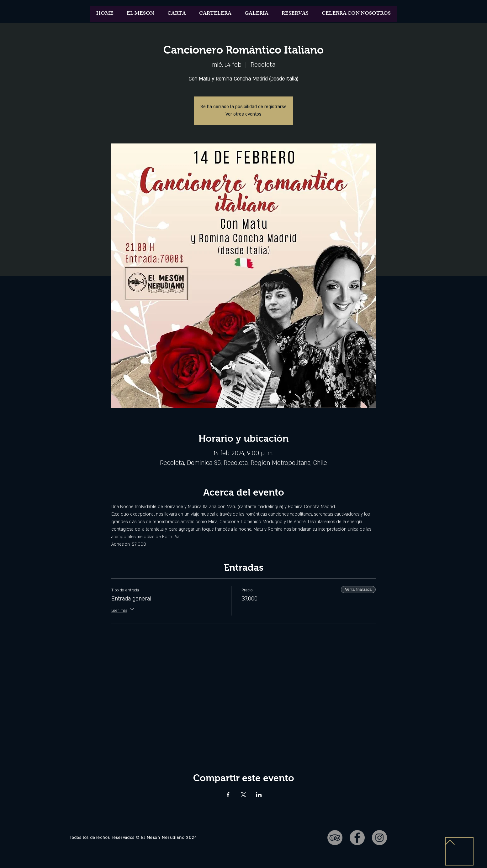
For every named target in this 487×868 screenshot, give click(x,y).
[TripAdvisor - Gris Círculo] (335, 838)
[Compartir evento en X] (243, 795)
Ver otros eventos (243, 114)
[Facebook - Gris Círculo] (357, 838)
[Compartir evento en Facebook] (228, 795)
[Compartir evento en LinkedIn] (259, 795)
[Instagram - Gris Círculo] (379, 838)
